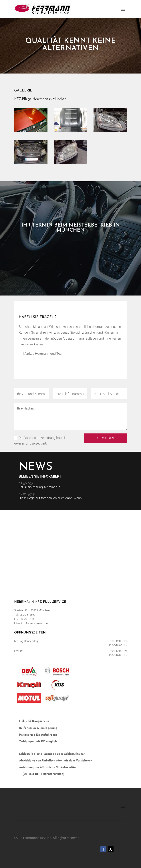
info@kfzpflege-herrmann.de (31, 624)
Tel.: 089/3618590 (25, 615)
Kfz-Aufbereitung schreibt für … (41, 487)
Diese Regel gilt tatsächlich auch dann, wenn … (52, 498)
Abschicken (105, 438)
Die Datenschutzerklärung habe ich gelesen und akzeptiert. (41, 441)
